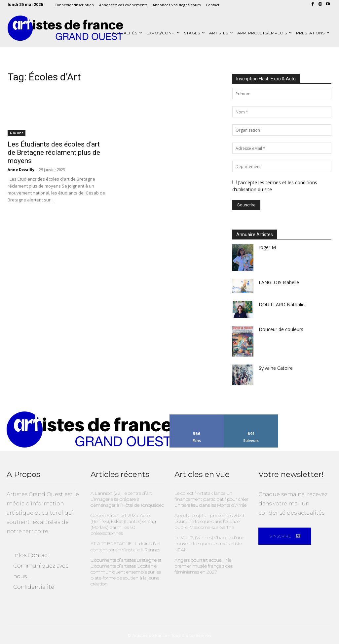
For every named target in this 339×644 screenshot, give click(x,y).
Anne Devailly (21, 170)
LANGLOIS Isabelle (279, 282)
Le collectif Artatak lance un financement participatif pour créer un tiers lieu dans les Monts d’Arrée (210, 498)
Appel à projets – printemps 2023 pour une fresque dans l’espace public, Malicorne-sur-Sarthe (207, 519)
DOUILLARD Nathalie (282, 304)
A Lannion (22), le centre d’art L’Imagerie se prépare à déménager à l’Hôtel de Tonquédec (127, 498)
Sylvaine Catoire (276, 368)
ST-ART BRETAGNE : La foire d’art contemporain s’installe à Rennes (124, 543)
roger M (267, 247)
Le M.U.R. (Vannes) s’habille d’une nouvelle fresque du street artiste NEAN (207, 540)
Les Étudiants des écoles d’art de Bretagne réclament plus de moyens (54, 152)
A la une (17, 133)
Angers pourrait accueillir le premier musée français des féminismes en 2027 (210, 562)
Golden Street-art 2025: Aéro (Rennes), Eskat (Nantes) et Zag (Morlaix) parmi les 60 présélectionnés (122, 522)
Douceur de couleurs (281, 329)
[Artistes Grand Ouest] (65, 28)
